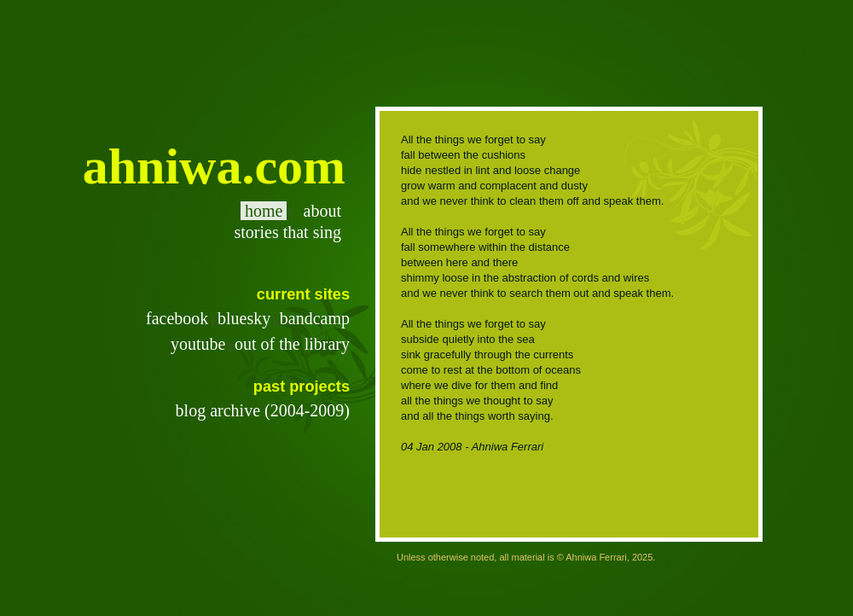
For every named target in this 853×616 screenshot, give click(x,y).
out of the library (292, 344)
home (264, 211)
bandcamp (315, 318)
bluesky (244, 318)
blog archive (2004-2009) (263, 410)
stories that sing (285, 232)
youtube (198, 344)
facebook (177, 318)
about (320, 211)
